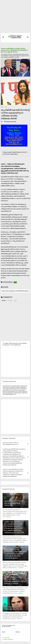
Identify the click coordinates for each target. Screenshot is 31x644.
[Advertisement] (15, 17)
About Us (18, 632)
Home (2, 107)
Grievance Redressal (8, 639)
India (6, 107)
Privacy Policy (6, 638)
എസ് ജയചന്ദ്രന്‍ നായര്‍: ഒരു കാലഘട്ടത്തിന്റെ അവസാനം (14, 503)
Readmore (9, 517)
